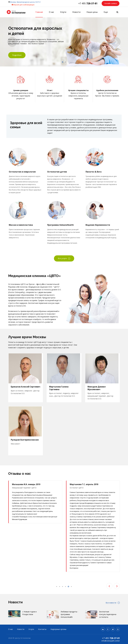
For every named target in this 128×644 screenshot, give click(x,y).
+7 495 (88, 3)
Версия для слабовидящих (23, 5)
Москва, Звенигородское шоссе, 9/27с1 (25, 2)
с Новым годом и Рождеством (29, 615)
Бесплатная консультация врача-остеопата (108, 617)
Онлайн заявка (111, 3)
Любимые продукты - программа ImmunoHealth (69, 617)
